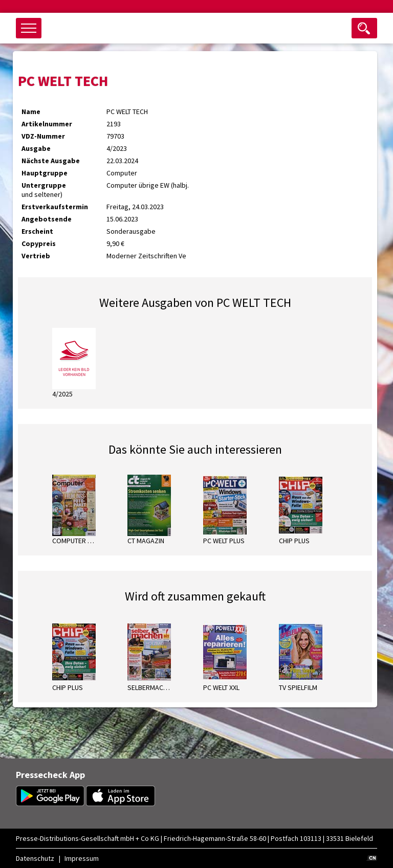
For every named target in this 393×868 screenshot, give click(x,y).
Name (31, 112)
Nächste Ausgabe (51, 161)
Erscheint (37, 231)
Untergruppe (44, 185)
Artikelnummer (47, 124)
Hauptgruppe (45, 173)
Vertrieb (36, 256)
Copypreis (39, 243)
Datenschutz (35, 858)
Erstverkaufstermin (55, 207)
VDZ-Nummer (43, 136)
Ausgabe (36, 148)
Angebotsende (47, 219)
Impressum (82, 858)
